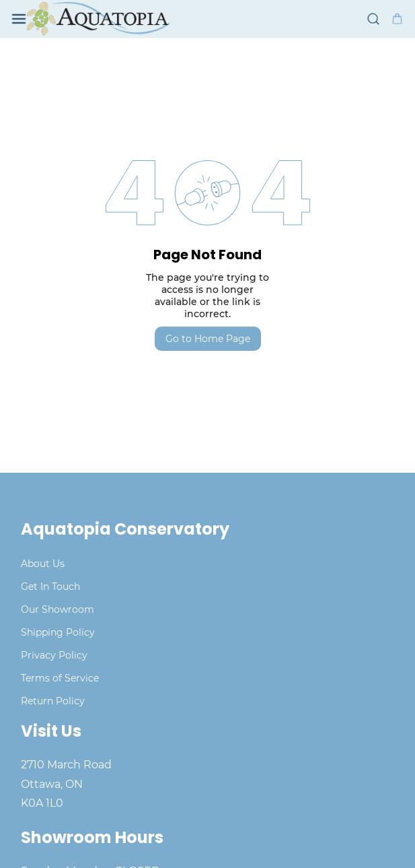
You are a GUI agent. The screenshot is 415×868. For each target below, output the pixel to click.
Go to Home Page (208, 339)
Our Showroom (58, 609)
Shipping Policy (58, 632)
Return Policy (53, 701)
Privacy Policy (54, 655)
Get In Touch (50, 587)
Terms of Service (60, 678)
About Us (43, 564)
